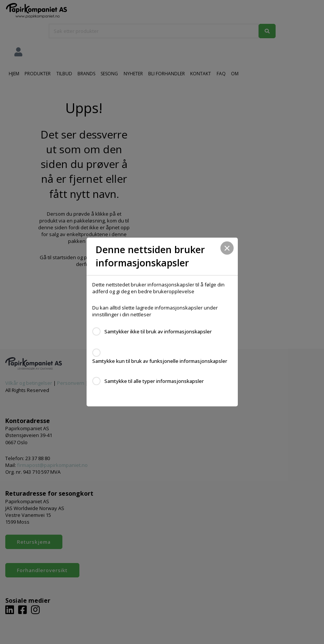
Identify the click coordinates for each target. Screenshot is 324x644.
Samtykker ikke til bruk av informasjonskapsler (158, 331)
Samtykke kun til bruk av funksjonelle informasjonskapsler (160, 361)
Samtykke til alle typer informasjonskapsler (154, 381)
